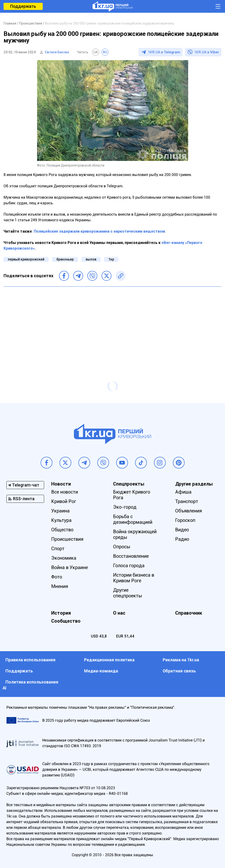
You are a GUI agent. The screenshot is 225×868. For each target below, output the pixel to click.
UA (96, 52)
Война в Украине (70, 567)
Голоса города (129, 566)
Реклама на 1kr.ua (181, 660)
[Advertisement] (112, 324)
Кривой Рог (64, 501)
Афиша (183, 492)
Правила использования (30, 660)
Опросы (122, 547)
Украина (60, 511)
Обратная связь (179, 671)
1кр (111, 259)
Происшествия (67, 539)
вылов (91, 259)
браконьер (65, 259)
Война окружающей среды (135, 534)
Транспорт (187, 501)
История (61, 613)
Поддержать (23, 6)
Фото (57, 577)
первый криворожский (26, 259)
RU (105, 52)
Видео (182, 530)
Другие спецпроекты (128, 593)
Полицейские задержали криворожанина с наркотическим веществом (99, 231)
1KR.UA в (164, 52)
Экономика (64, 558)
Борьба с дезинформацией (133, 519)
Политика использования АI (30, 685)
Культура (61, 520)
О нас (119, 613)
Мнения (60, 586)
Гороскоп (185, 520)
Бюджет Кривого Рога (132, 495)
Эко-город (125, 507)
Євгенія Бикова (57, 52)
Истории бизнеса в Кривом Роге (134, 578)
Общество (62, 530)
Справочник (189, 613)
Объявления (189, 511)
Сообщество (66, 621)
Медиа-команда (101, 671)
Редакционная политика (109, 660)
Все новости (65, 492)
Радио (182, 539)
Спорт (58, 549)
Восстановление (131, 556)
